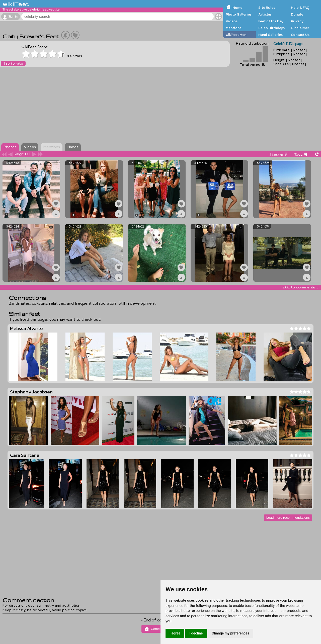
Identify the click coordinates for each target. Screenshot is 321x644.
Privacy (297, 21)
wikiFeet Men (236, 35)
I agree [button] (175, 633)
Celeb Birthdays (271, 28)
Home (237, 8)
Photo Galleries (239, 14)
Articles (265, 14)
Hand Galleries (270, 35)
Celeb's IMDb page (288, 44)
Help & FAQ (300, 8)
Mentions (233, 28)
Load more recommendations (288, 518)
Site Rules (267, 8)
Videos (232, 21)
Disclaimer (300, 28)
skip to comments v (300, 287)
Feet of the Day (271, 21)
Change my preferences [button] (230, 633)
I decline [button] (196, 633)
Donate (297, 14)
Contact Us (300, 35)
